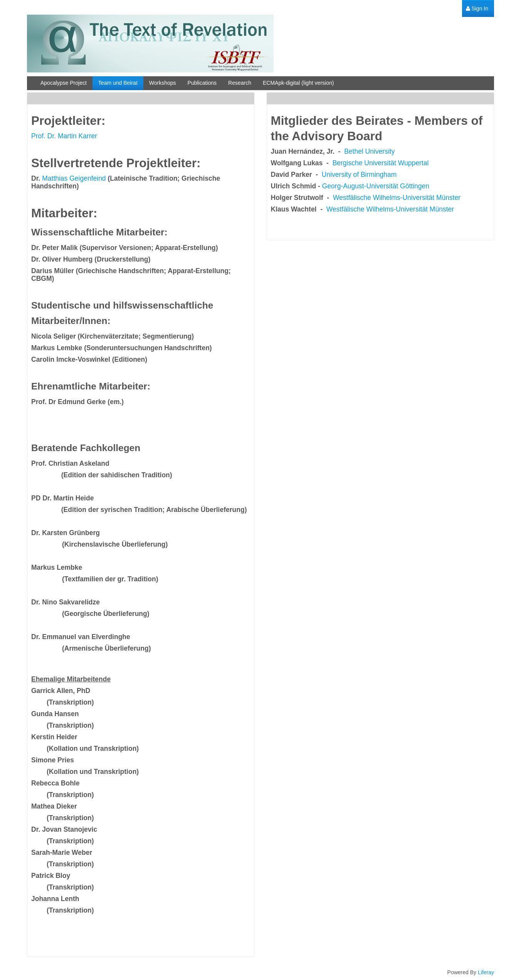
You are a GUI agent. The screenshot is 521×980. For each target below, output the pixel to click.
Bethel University (369, 151)
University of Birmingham (359, 175)
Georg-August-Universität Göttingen (376, 186)
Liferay (486, 972)
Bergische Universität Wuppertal (381, 163)
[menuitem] (477, 9)
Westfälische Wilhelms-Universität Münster (397, 198)
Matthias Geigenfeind (74, 178)
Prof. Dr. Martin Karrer (64, 136)
